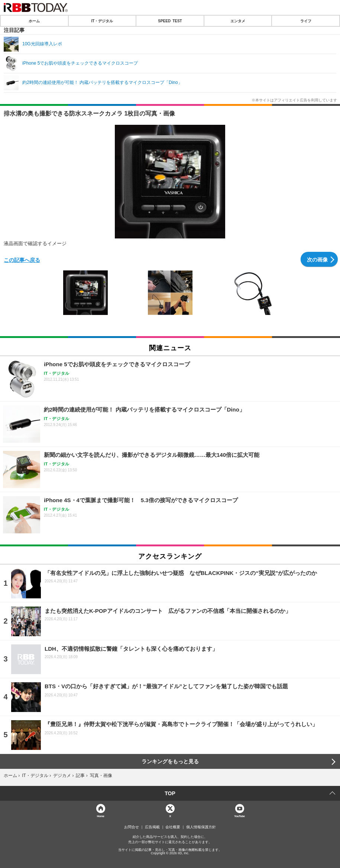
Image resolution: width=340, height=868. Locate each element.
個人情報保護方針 (201, 827)
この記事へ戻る (22, 260)
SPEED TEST (170, 21)
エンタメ (238, 21)
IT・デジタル (102, 21)
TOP (170, 793)
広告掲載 (152, 827)
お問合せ (132, 827)
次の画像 (317, 259)
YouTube (239, 816)
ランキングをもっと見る (170, 761)
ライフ (306, 21)
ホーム (34, 21)
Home (101, 816)
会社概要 (173, 827)
